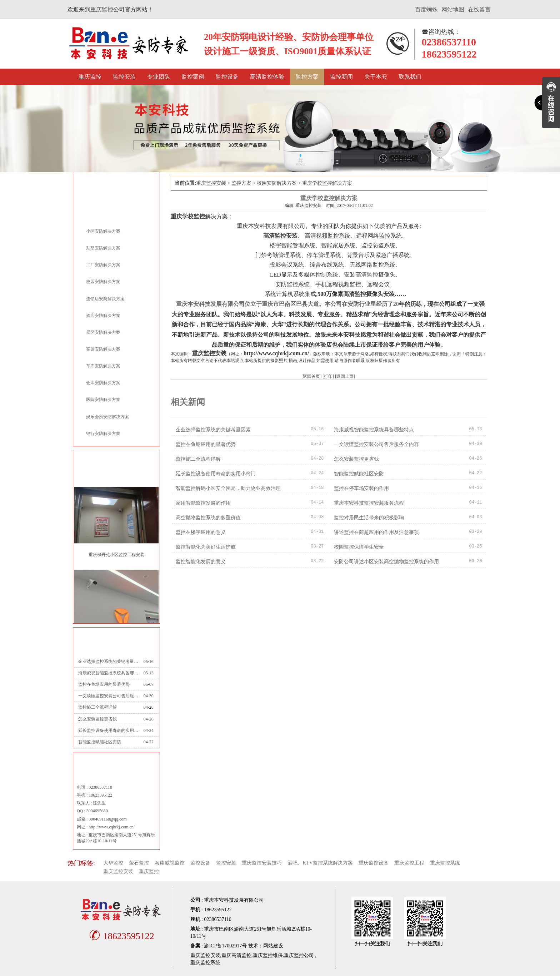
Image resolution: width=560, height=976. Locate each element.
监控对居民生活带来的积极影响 (369, 518)
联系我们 (410, 77)
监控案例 (193, 77)
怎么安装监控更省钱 (97, 719)
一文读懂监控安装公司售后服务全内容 (108, 696)
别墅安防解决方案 (103, 248)
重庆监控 (90, 77)
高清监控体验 (267, 77)
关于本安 (376, 77)
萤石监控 (139, 863)
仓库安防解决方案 (103, 383)
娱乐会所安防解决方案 (107, 417)
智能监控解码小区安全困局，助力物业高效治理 (228, 488)
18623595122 (121, 936)
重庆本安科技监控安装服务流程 (369, 503)
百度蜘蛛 (426, 9)
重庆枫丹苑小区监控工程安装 (116, 555)
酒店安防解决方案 (103, 316)
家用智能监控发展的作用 (203, 503)
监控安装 (124, 77)
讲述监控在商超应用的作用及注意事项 (376, 532)
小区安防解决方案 (103, 231)
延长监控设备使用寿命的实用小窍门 (108, 730)
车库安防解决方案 (103, 366)
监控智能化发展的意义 (201, 562)
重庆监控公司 (299, 955)
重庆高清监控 (236, 955)
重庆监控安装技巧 (262, 863)
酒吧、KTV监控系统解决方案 (320, 863)
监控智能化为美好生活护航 (206, 547)
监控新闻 (341, 77)
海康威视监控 (170, 863)
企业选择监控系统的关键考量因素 (108, 662)
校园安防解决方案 (103, 282)
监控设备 (227, 77)
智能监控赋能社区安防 (100, 742)
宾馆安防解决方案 (103, 349)
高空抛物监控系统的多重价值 (208, 518)
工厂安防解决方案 (103, 265)
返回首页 (311, 376)
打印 (328, 376)
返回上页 (345, 376)
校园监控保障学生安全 (359, 547)
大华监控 (113, 863)
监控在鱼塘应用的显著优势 (104, 684)
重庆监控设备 (374, 863)
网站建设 (273, 946)
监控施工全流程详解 (97, 707)
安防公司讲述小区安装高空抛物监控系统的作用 (386, 562)
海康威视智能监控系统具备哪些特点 (108, 673)
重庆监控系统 (445, 863)
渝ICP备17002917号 (225, 946)
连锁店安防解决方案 (105, 299)
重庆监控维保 (268, 955)
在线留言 (479, 9)
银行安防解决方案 (103, 433)
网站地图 (453, 9)
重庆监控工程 (409, 863)
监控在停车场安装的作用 (361, 488)
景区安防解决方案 (103, 332)
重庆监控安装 (211, 183)
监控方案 (307, 77)
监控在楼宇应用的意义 (201, 532)
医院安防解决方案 (103, 400)
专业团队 (159, 77)
